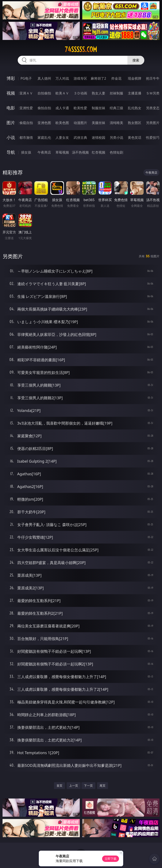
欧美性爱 (80, 108)
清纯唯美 (116, 123)
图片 (11, 123)
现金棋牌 (135, 78)
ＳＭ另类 (153, 93)
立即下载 (111, 859)
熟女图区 (135, 123)
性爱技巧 (153, 138)
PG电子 (26, 78)
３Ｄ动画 (80, 93)
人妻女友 (62, 138)
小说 (11, 137)
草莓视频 (62, 152)
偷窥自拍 (26, 123)
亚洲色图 (44, 123)
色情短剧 (116, 152)
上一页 (74, 786)
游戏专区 (80, 78)
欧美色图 (62, 123)
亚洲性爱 (26, 108)
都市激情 (26, 138)
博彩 (11, 78)
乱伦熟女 (135, 108)
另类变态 (153, 108)
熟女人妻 (99, 93)
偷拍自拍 (44, 108)
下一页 (88, 786)
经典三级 (116, 108)
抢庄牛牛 (153, 78)
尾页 (103, 786)
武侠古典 (80, 138)
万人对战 (62, 78)
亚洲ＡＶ (26, 93)
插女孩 (26, 152)
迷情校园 (99, 138)
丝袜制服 (116, 93)
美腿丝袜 (99, 123)
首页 (59, 786)
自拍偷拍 (44, 93)
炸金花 (116, 78)
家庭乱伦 (44, 138)
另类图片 (153, 123)
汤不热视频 (80, 152)
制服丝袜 (99, 108)
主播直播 (135, 93)
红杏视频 (99, 152)
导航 (11, 152)
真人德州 (44, 78)
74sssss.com (81, 49)
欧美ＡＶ (62, 93)
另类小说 (116, 138)
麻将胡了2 (98, 78)
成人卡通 (62, 108)
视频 (11, 93)
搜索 (136, 60)
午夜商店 (44, 152)
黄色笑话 (135, 138)
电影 (11, 108)
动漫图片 (80, 123)
